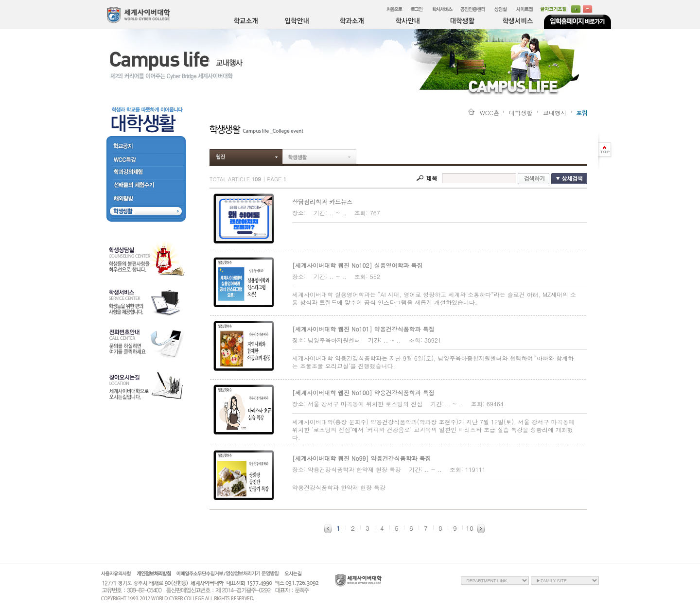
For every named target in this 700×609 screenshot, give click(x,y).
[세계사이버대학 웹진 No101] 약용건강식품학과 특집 (363, 329)
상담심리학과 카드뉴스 (322, 201)
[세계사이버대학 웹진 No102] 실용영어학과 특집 (358, 265)
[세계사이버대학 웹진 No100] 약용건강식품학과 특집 (363, 392)
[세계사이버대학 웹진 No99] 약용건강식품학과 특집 (362, 458)
